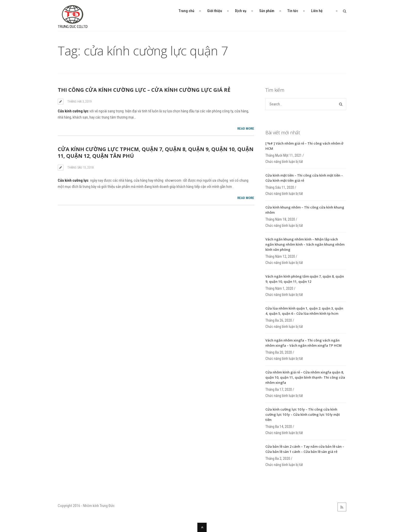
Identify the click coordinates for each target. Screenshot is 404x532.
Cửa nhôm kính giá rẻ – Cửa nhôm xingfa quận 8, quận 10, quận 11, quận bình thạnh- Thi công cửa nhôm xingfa (305, 377)
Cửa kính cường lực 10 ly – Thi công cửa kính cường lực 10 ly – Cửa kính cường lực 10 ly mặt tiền (303, 414)
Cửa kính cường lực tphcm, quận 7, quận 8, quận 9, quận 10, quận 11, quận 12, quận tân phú (156, 152)
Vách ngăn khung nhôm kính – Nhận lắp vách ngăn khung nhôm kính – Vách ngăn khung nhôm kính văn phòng (305, 244)
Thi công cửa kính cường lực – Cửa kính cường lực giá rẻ (144, 90)
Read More (246, 128)
